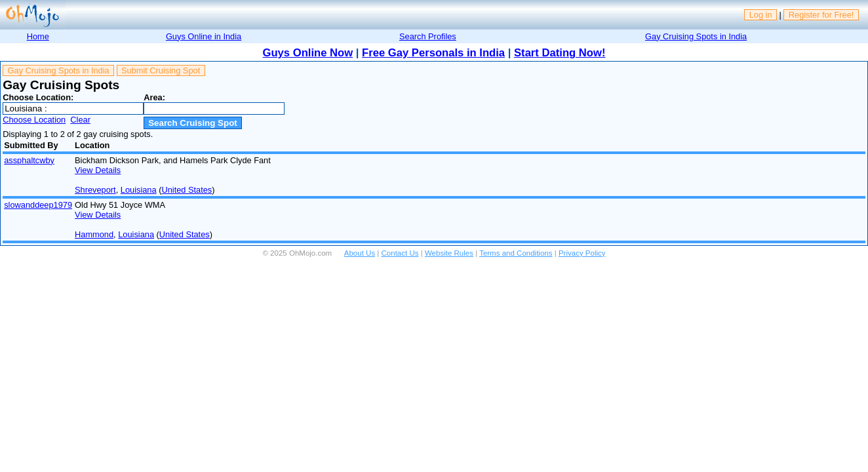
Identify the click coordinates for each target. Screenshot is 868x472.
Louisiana (139, 190)
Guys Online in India (204, 36)
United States (187, 190)
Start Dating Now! (560, 53)
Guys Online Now (308, 53)
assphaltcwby (29, 160)
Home (38, 36)
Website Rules (449, 253)
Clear (80, 120)
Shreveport (95, 190)
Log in (761, 15)
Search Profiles (428, 36)
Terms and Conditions (516, 253)
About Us (360, 253)
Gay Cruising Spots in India (696, 36)
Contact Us (400, 253)
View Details (98, 170)
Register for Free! (821, 15)
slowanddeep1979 (38, 205)
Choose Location (34, 120)
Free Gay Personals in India (433, 53)
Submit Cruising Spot (161, 70)
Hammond (94, 234)
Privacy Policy (582, 253)
